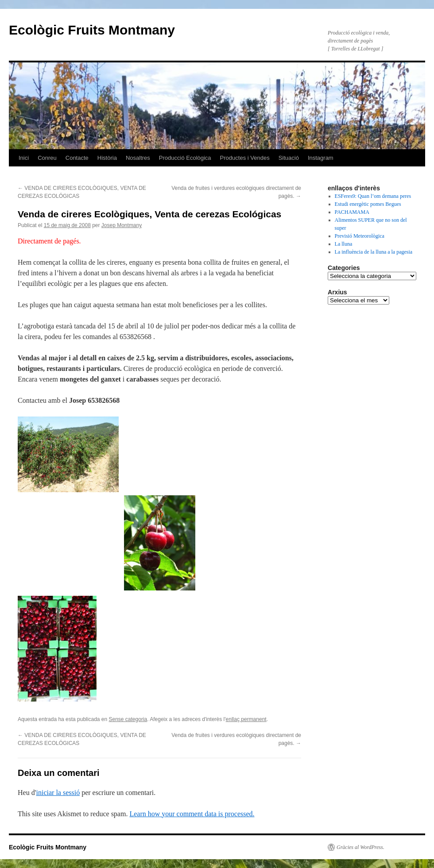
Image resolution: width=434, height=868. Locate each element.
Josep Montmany (122, 225)
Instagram (321, 158)
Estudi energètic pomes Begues (368, 204)
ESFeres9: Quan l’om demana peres (373, 196)
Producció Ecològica (185, 158)
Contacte (77, 158)
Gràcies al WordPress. (360, 847)
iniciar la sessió (58, 793)
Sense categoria (128, 719)
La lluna (344, 244)
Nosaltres (138, 158)
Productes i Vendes (245, 158)
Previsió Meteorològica (360, 236)
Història (107, 158)
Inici (24, 158)
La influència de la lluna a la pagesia (374, 252)
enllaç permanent (246, 719)
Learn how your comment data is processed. (192, 814)
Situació (289, 158)
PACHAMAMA (352, 212)
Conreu (47, 158)
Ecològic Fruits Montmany (92, 30)
